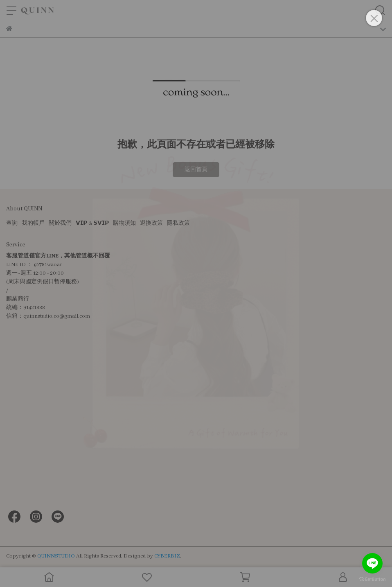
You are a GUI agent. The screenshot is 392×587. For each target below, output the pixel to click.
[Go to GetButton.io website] (372, 579)
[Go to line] (372, 563)
